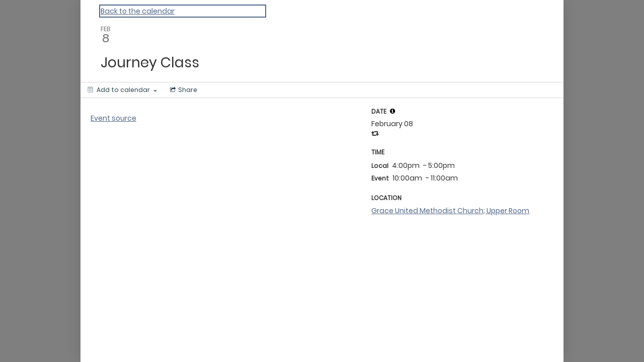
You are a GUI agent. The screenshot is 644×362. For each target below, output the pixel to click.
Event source (113, 118)
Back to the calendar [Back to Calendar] (138, 11)
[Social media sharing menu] (183, 90)
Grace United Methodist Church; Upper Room (450, 211)
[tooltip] (392, 111)
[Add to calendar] (122, 90)
